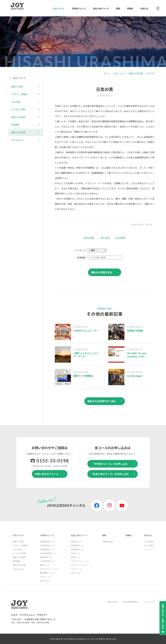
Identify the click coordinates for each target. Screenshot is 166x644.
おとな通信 (149, 545)
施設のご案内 (17, 87)
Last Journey (17, 140)
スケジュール (45, 577)
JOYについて (59, 8)
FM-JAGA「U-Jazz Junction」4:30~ (137, 355)
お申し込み (45, 581)
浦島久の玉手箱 (136, 73)
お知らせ (144, 8)
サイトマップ (149, 602)
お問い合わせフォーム (47, 474)
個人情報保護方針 (131, 602)
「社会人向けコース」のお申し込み (110, 474)
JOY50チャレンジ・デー (86, 331)
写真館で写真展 (135, 331)
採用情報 (15, 125)
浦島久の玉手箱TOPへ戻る (102, 401)
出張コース (76, 553)
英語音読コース (46, 557)
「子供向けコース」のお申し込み (110, 464)
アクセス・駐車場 (19, 94)
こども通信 (149, 542)
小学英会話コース (47, 545)
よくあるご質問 (18, 109)
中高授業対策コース (48, 553)
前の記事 (88, 238)
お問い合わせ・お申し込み (163, 616)
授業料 (130, 8)
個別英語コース (78, 545)
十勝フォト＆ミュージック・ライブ (86, 355)
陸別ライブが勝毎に (84, 376)
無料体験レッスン (47, 573)
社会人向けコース (101, 8)
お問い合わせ (113, 602)
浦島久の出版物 (18, 117)
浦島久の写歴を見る (102, 272)
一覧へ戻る (105, 238)
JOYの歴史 (16, 102)
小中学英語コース (47, 561)
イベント (148, 549)
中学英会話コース (47, 549)
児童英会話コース (47, 542)
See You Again (135, 376)
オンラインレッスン (80, 565)
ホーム (107, 73)
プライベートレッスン (49, 569)
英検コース (44, 565)
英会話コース (77, 542)
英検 (118, 8)
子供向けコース (79, 8)
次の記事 (121, 238)
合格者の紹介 (108, 542)
